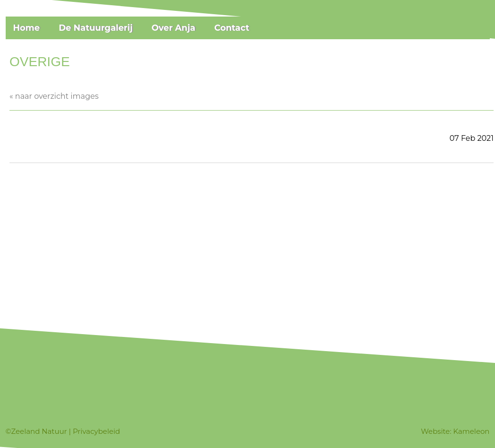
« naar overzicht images (54, 96)
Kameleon (472, 431)
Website (435, 431)
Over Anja (173, 28)
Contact (232, 28)
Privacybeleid (96, 431)
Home (27, 28)
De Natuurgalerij (96, 28)
